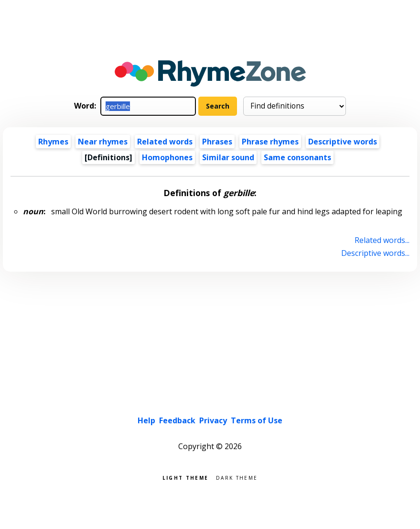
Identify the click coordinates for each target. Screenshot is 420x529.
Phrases (217, 142)
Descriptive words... (375, 253)
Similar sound (228, 157)
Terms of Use (257, 420)
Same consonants (297, 157)
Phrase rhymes (270, 142)
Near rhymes (103, 142)
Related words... (382, 240)
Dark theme (237, 477)
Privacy (213, 420)
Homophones (167, 157)
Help (146, 420)
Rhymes (53, 142)
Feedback (177, 420)
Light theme (185, 477)
